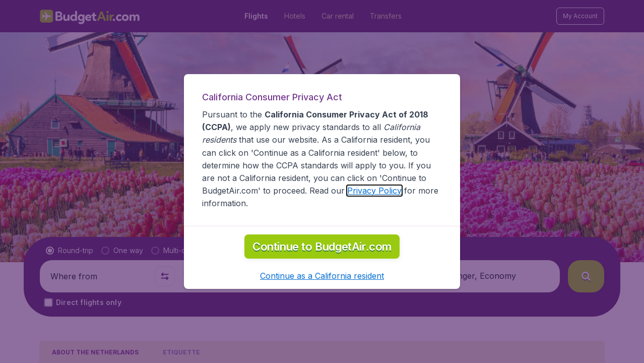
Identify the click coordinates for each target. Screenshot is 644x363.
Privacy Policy (374, 191)
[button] (322, 276)
